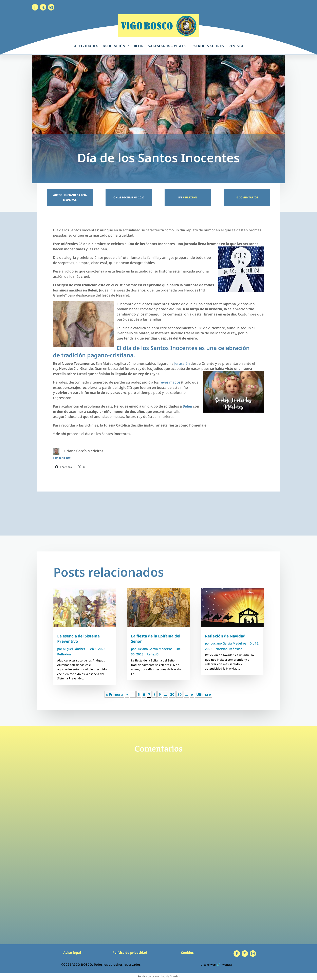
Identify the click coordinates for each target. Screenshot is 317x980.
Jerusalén (182, 363)
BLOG (138, 46)
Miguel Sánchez (74, 649)
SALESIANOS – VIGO (165, 46)
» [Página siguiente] (192, 694)
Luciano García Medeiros (154, 649)
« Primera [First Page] (114, 694)
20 (172, 694)
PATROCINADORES (208, 46)
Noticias (221, 649)
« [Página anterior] (127, 694)
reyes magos (170, 382)
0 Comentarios (247, 197)
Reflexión (190, 197)
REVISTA (236, 46)
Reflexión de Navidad (225, 636)
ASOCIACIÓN (114, 46)
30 (180, 694)
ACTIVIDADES (86, 46)
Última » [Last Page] (204, 694)
